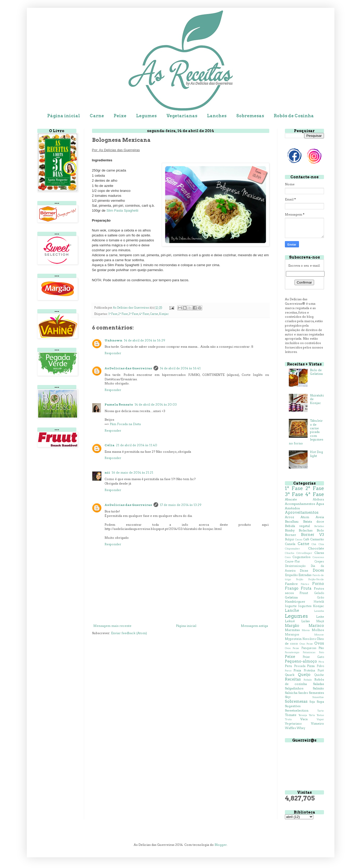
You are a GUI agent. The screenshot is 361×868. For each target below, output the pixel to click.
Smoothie (318, 697)
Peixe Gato (313, 657)
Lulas (305, 621)
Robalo (308, 680)
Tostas (320, 715)
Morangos (292, 635)
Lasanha (319, 611)
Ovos (319, 643)
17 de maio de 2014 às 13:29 (181, 505)
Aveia (320, 517)
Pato (322, 652)
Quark (290, 675)
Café (306, 539)
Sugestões (293, 706)
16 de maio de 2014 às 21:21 (132, 472)
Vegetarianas (182, 116)
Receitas (293, 679)
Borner (290, 535)
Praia (297, 670)
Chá (314, 544)
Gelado (319, 593)
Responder (113, 353)
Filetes (305, 584)
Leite (320, 617)
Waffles (290, 728)
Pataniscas (309, 652)
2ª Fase (123, 314)
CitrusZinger (304, 553)
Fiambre (291, 584)
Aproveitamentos (302, 512)
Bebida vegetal (298, 526)
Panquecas (309, 648)
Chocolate (316, 548)
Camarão (317, 539)
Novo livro (309, 639)
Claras (319, 553)
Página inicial (64, 116)
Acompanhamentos (300, 504)
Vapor (320, 719)
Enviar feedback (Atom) (129, 633)
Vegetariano (293, 724)
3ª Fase (134, 314)
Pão (321, 648)
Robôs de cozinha (304, 682)
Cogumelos (301, 557)
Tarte (321, 711)
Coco (288, 557)
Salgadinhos (294, 688)
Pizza (311, 666)
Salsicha (291, 693)
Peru (289, 666)
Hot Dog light (316, 454)
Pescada (300, 666)
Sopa (320, 702)
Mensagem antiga (254, 626)
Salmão (318, 688)
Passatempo (292, 652)
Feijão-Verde (316, 579)
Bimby (290, 530)
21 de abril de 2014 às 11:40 (137, 445)
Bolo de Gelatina (316, 372)
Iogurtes (305, 606)
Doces (318, 570)
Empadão (291, 575)
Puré (321, 671)
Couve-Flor (292, 562)
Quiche (319, 675)
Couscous (318, 557)
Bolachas (306, 530)
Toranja (303, 715)
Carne (97, 116)
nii (107, 472)
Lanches (217, 116)
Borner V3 (313, 535)
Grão (320, 598)
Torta (312, 715)
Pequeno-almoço (301, 661)
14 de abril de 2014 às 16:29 (145, 340)
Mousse (319, 635)
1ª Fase (113, 314)
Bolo (320, 530)
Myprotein (293, 639)
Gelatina (291, 597)
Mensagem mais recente (112, 626)
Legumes (146, 116)
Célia (109, 445)
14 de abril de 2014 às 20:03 (156, 404)
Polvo (320, 666)
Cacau (299, 539)
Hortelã (319, 602)
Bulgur (290, 539)
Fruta (306, 588)
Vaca (304, 719)
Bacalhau (292, 521)
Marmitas (292, 630)
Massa (306, 630)
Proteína (309, 671)
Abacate (291, 499)
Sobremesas (250, 116)
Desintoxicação (295, 566)
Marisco (316, 626)
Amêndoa (292, 508)
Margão (292, 626)
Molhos (318, 630)
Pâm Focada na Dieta (125, 424)
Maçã (320, 621)
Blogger (221, 845)
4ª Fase (144, 314)
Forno (318, 584)
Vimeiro (317, 723)
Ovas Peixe (306, 644)
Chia (321, 544)
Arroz (289, 517)
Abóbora (318, 500)
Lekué (290, 621)
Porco (288, 671)
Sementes (316, 693)
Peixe (120, 116)
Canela (290, 544)
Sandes (303, 693)
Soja (312, 702)
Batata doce (314, 521)
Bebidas (319, 526)
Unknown (113, 340)
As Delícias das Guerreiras (128, 368)
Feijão (300, 579)
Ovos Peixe (292, 648)
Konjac (164, 314)
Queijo (304, 675)
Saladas (319, 684)
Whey (301, 728)
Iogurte (291, 606)
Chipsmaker (292, 549)
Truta (288, 719)
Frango (292, 588)
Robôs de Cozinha (294, 116)
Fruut (304, 593)
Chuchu (290, 553)
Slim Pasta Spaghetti (122, 210)
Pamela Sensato (119, 404)
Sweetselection (297, 710)
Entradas (305, 575)
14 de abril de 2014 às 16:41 (180, 368)
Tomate (291, 715)
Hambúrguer (295, 601)
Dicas (304, 570)
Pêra (321, 662)
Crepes (319, 562)
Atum (305, 517)
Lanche (292, 610)
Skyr (288, 697)
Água (320, 504)
